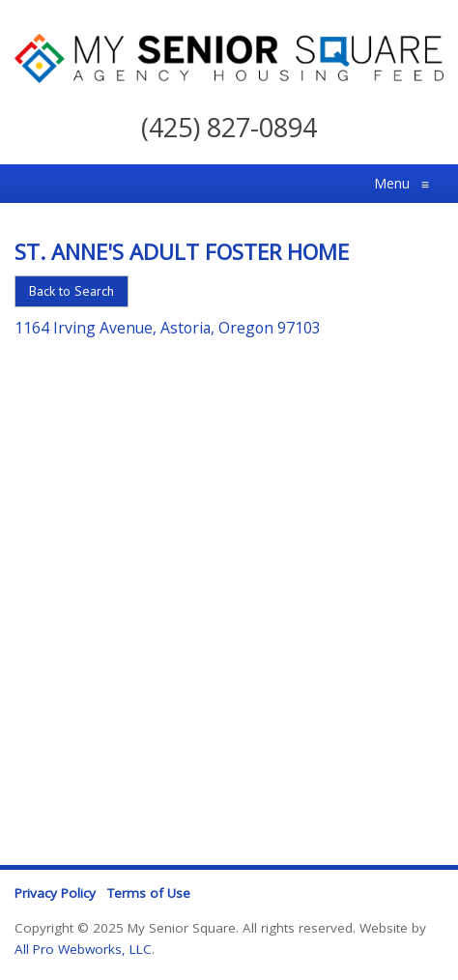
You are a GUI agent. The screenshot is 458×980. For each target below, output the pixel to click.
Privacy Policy (55, 893)
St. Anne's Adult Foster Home (182, 251)
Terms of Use (149, 893)
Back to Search (72, 291)
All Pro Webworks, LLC (83, 949)
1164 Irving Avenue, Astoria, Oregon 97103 (168, 328)
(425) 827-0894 (229, 127)
